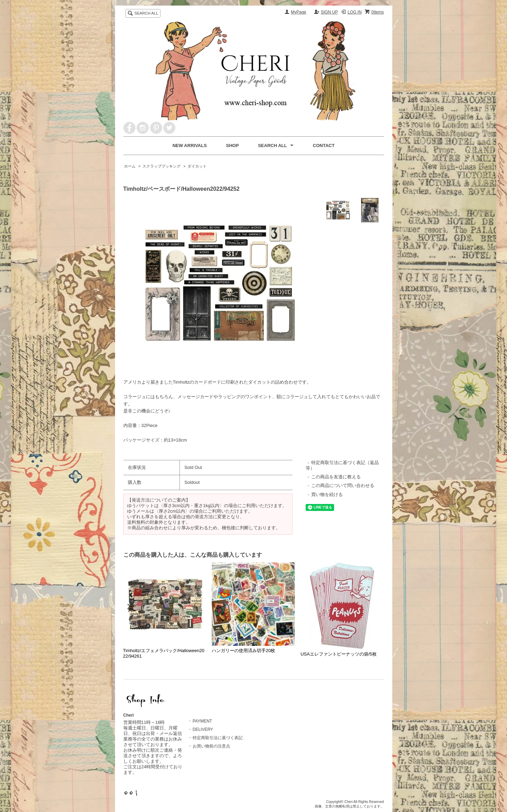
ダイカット (197, 166)
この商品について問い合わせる (343, 485)
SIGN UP (329, 12)
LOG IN (355, 12)
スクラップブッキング (161, 166)
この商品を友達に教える (336, 477)
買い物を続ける (327, 494)
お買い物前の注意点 (211, 746)
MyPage (299, 12)
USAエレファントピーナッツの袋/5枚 (339, 654)
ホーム (130, 166)
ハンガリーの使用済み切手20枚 (243, 651)
